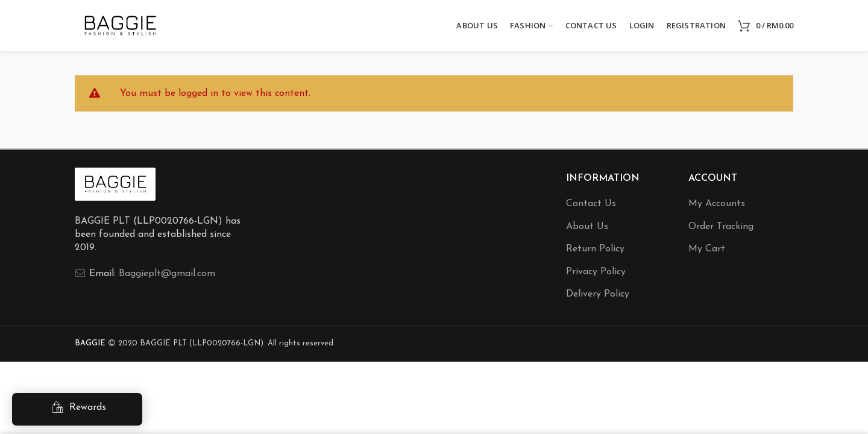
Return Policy (595, 249)
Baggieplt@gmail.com (167, 274)
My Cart (707, 249)
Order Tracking (721, 227)
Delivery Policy (598, 294)
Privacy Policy (596, 272)
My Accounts (717, 204)
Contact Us (591, 204)
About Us (587, 227)
